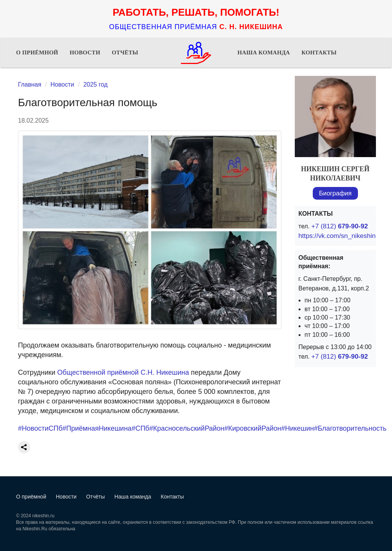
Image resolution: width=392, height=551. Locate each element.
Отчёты (125, 52)
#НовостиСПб (40, 428)
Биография (335, 194)
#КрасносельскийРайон (187, 428)
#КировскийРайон (253, 428)
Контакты (319, 52)
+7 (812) (337, 226)
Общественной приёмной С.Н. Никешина (123, 372)
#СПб (140, 428)
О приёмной (37, 52)
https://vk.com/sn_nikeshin (335, 236)
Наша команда (264, 52)
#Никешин (297, 428)
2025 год (96, 84)
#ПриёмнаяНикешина (97, 428)
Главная (30, 84)
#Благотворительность (350, 428)
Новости (85, 52)
